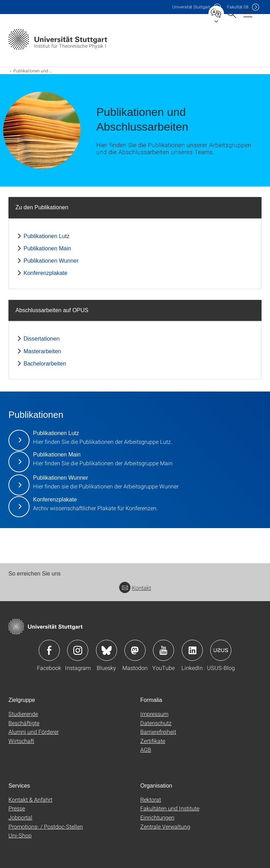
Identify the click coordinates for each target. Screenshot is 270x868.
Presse (17, 808)
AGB (146, 749)
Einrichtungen (157, 817)
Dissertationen (41, 339)
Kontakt (135, 588)
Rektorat (151, 799)
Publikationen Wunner (51, 261)
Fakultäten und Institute (170, 808)
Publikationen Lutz (47, 236)
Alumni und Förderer (34, 732)
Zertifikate (153, 741)
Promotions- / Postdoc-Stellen (46, 826)
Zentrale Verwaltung (165, 826)
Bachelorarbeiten (45, 364)
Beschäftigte (24, 723)
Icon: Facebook (49, 650)
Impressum (154, 714)
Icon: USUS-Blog (221, 650)
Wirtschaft (21, 741)
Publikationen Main (47, 248)
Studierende (23, 714)
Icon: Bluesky (107, 650)
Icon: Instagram (78, 650)
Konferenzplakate (46, 273)
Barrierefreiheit (158, 732)
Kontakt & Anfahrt (30, 799)
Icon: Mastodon (135, 650)
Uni (191, 7)
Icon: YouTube (163, 650)
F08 (238, 7)
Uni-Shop (20, 835)
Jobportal (20, 817)
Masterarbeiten (42, 351)
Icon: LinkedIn (192, 650)
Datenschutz (156, 723)
